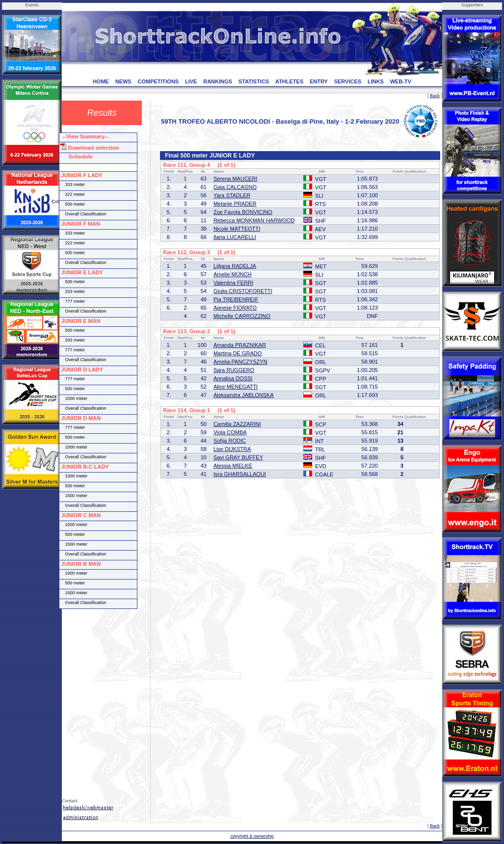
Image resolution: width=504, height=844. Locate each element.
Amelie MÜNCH (233, 274)
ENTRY (319, 81)
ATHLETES (289, 81)
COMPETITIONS (158, 81)
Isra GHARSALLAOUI (240, 474)
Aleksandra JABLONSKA (244, 395)
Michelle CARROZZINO (242, 316)
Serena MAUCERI (235, 179)
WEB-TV (401, 81)
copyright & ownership (252, 836)
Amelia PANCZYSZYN (240, 362)
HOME (101, 81)
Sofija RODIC (230, 441)
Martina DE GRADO (238, 353)
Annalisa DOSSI (233, 378)
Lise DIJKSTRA (232, 449)
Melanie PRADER (235, 204)
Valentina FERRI (233, 283)
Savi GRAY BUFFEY (238, 457)
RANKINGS (218, 81)
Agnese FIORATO (235, 308)
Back (435, 96)
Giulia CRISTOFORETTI (243, 291)
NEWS (123, 81)
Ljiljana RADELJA (235, 266)
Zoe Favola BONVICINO (243, 212)
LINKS (376, 81)
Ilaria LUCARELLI (235, 237)
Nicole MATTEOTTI (237, 229)
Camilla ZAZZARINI (237, 424)
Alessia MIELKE (233, 466)
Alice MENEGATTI (236, 387)
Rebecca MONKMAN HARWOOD (254, 220)
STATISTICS (254, 81)
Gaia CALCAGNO (235, 187)
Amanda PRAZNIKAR (240, 345)
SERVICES (348, 81)
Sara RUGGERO (234, 370)
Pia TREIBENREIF (236, 299)
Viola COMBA (230, 432)
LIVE (191, 81)
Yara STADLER (232, 195)
